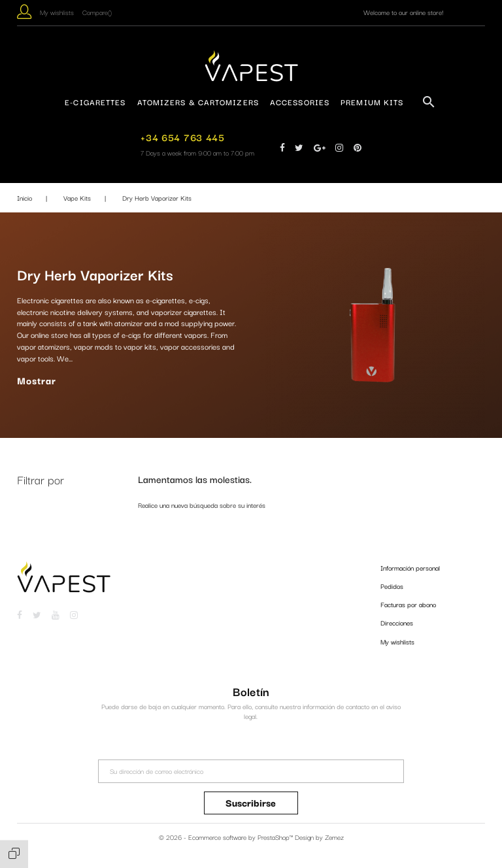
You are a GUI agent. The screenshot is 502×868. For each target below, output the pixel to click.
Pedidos (392, 586)
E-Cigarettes (95, 102)
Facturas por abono (408, 604)
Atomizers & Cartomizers (198, 102)
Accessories (300, 102)
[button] (24, 14)
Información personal (410, 568)
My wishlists (397, 642)
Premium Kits (372, 102)
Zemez (334, 837)
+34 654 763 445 (182, 137)
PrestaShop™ (276, 837)
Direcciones (397, 623)
